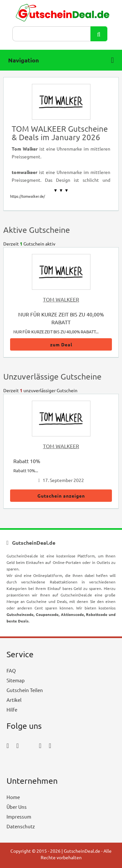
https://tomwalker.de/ (27, 196)
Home (13, 797)
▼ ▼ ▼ (61, 190)
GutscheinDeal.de (82, 851)
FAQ (11, 670)
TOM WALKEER (61, 299)
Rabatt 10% (27, 461)
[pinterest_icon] (40, 745)
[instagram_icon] (17, 745)
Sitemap (16, 680)
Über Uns (17, 807)
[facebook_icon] (8, 745)
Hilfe (12, 709)
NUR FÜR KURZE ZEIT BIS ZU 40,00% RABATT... (56, 332)
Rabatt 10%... (26, 470)
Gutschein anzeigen (61, 496)
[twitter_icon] (29, 745)
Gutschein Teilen (25, 690)
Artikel (14, 700)
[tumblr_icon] (50, 745)
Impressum (19, 816)
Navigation (61, 60)
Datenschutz (21, 826)
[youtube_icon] (25, 763)
